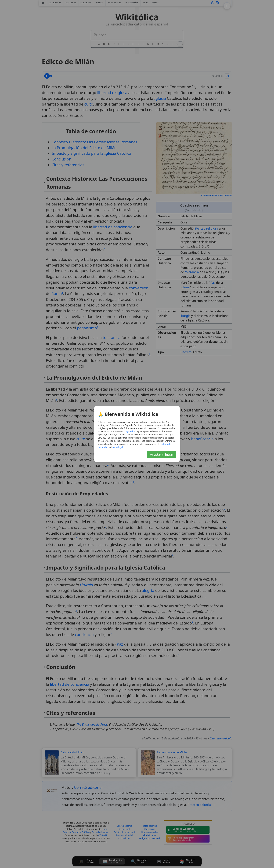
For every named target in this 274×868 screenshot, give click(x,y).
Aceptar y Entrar (162, 454)
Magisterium (130, 431)
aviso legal (118, 447)
